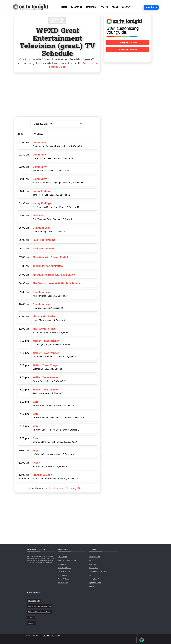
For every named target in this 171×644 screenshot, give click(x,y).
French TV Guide (63, 579)
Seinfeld (91, 575)
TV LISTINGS (76, 7)
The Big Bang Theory (96, 579)
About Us (31, 617)
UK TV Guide (62, 564)
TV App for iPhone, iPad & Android (39, 606)
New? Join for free (128, 43)
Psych (36, 438)
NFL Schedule (93, 568)
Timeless (38, 216)
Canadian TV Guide (64, 571)
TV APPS (104, 7)
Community (40, 142)
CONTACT (126, 7)
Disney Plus (92, 564)
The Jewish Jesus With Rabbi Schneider (57, 283)
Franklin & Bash (42, 475)
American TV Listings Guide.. (70, 488)
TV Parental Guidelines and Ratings (40, 612)
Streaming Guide (94, 557)
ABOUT (115, 7)
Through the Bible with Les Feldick (54, 275)
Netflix (91, 560)
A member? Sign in (128, 49)
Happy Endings (42, 191)
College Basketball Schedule (98, 571)
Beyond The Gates (95, 583)
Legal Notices (46, 636)
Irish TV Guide (63, 575)
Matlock (91, 586)
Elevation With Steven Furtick (51, 257)
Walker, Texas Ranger (46, 341)
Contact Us (32, 623)
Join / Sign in (151, 7)
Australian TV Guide (64, 568)
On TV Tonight (63, 557)
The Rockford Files (44, 316)
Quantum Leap (42, 228)
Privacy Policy (55, 636)
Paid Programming (44, 240)
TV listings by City (34, 601)
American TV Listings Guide (67, 560)
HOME (64, 7)
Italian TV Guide (63, 583)
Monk (36, 402)
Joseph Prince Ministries (48, 266)
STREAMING (91, 7)
